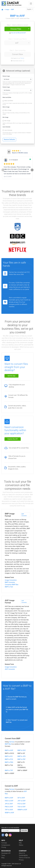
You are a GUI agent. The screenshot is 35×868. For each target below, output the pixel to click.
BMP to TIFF (9, 770)
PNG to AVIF (9, 807)
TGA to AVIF (22, 807)
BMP (13, 9)
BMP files (8, 744)
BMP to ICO (9, 756)
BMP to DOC (22, 750)
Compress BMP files (12, 585)
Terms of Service (24, 858)
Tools (3, 855)
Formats (4, 843)
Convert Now (17, 54)
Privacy (21, 860)
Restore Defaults (9, 140)
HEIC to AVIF (9, 801)
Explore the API (13, 439)
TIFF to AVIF (9, 810)
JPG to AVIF (9, 804)
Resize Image (6, 76)
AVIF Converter (24, 602)
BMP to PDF (22, 759)
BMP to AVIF (9, 750)
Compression (6, 845)
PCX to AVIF (22, 804)
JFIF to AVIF (22, 801)
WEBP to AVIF (9, 813)
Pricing (4, 847)
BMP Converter (24, 515)
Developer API (6, 853)
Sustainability (23, 855)
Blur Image (5, 117)
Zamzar (11, 742)
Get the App (11, 376)
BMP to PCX (9, 759)
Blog (3, 858)
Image (7, 9)
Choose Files (16, 29)
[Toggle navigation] (31, 4)
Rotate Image (6, 87)
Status (21, 845)
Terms (22, 58)
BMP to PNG (9, 762)
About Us (22, 853)
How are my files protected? (18, 33)
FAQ (20, 843)
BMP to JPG (22, 756)
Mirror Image (6, 107)
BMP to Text (9, 587)
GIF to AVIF (21, 798)
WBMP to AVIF (22, 810)
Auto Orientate (6, 127)
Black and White (7, 97)
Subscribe (24, 830)
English (29, 9)
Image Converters (11, 580)
